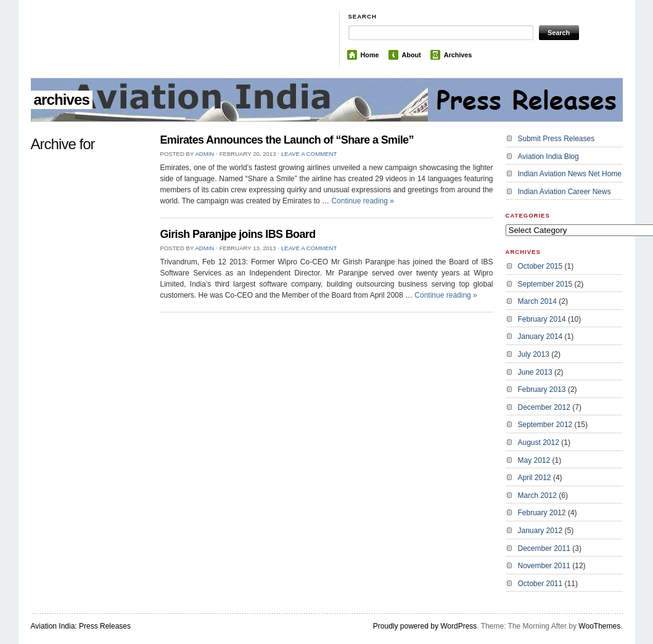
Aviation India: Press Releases (81, 626)
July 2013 (534, 354)
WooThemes (599, 626)
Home (370, 55)
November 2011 (544, 566)
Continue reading (362, 201)
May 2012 (534, 460)
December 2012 (544, 407)
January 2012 (540, 531)
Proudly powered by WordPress (425, 626)
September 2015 (545, 284)
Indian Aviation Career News (565, 192)
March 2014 (537, 301)
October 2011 (540, 584)
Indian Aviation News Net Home (570, 174)
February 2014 (542, 319)
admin (204, 154)
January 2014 (540, 336)
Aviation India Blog (548, 157)
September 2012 (545, 425)
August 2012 (539, 442)
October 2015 (540, 266)
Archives (458, 55)
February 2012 (542, 513)
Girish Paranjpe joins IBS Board (238, 234)
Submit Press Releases (556, 139)
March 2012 (537, 495)
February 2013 (542, 389)
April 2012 (535, 478)
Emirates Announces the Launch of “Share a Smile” (287, 140)
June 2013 (535, 372)
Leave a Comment (309, 154)
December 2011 (544, 548)
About (412, 55)
